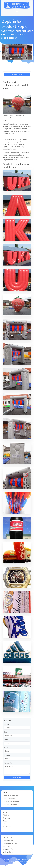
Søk (4, 830)
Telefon (7, 755)
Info (4, 824)
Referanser (7, 818)
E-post (6, 748)
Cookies (9, 862)
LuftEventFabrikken (10, 804)
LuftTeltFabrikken (9, 799)
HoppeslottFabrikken (10, 796)
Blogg (5, 821)
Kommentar (8, 763)
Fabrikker (6, 815)
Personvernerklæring (21, 862)
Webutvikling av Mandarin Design (17, 864)
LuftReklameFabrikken (11, 802)
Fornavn (7, 724)
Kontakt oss (7, 827)
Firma (6, 740)
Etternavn (8, 732)
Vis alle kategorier (17, 75)
